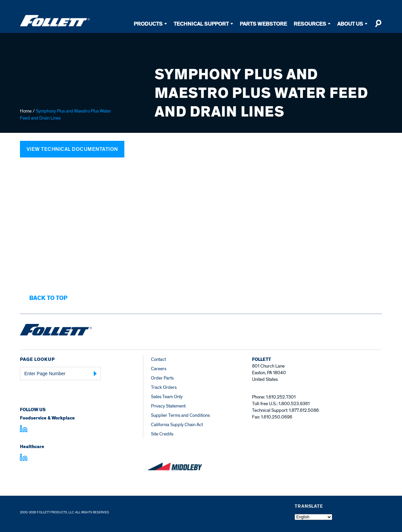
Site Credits (162, 434)
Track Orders (164, 387)
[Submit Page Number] (95, 374)
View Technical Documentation (72, 149)
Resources (310, 24)
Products (148, 24)
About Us (350, 24)
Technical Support (201, 24)
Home (26, 111)
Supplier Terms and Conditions (180, 415)
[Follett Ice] (55, 21)
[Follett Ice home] (56, 331)
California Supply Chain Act (177, 425)
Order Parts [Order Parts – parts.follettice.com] (162, 378)
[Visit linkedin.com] (24, 430)
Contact (158, 359)
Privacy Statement (168, 406)
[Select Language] (313, 517)
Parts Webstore (263, 24)
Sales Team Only (167, 397)
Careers (159, 369)
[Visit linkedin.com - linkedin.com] (24, 458)
